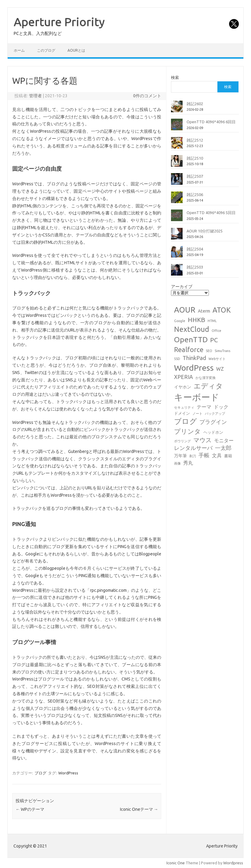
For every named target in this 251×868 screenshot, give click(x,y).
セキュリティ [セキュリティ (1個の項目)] (184, 407)
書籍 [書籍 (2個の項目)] (228, 456)
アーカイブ (182, 287)
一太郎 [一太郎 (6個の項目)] (223, 448)
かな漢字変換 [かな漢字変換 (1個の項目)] (206, 378)
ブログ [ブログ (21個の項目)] (186, 421)
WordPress (68, 773)
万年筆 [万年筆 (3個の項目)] (180, 456)
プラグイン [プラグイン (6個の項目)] (213, 422)
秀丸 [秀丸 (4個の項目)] (188, 463)
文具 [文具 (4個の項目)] (217, 455)
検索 (175, 77)
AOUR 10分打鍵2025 (205, 231)
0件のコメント (147, 96)
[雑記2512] (177, 145)
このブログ (46, 50)
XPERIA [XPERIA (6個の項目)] (184, 377)
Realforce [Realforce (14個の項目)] (189, 350)
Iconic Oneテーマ (139, 809)
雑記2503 (195, 267)
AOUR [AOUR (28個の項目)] (185, 310)
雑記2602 (195, 104)
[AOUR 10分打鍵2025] (177, 236)
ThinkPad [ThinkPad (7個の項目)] (194, 358)
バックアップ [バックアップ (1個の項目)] (215, 414)
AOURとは (76, 50)
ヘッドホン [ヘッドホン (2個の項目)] (213, 432)
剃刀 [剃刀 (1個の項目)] (193, 456)
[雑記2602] (177, 109)
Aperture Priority (59, 22)
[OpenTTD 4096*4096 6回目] (177, 127)
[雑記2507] (177, 181)
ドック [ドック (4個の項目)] (221, 407)
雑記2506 (195, 195)
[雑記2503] (177, 272)
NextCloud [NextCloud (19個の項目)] (192, 329)
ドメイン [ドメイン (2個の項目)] (182, 413)
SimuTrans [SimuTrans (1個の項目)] (222, 351)
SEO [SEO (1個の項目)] (209, 351)
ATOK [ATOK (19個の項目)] (222, 310)
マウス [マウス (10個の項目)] (202, 440)
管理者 (35, 96)
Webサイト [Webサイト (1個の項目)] (217, 359)
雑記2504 (195, 249)
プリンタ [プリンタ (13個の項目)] (187, 431)
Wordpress (233, 863)
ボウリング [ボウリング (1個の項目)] (182, 441)
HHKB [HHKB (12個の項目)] (196, 320)
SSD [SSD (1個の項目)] (177, 359)
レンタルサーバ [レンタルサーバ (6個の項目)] (193, 448)
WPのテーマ (30, 809)
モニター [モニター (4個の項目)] (224, 440)
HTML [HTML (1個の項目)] (212, 321)
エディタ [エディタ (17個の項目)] (208, 386)
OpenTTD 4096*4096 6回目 (211, 122)
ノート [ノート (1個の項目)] (197, 414)
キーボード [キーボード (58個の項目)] (197, 397)
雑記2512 (195, 140)
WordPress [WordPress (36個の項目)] (194, 368)
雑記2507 (195, 176)
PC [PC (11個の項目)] (214, 340)
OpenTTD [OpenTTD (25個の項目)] (191, 339)
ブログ (40, 773)
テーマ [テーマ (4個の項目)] (204, 407)
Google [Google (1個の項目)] (180, 321)
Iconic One (176, 863)
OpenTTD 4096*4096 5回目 (211, 213)
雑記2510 (195, 158)
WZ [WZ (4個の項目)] (220, 369)
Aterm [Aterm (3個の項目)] (204, 311)
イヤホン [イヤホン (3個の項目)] (183, 387)
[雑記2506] (177, 200)
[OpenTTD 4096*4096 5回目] (177, 218)
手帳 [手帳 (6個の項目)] (204, 455)
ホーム (19, 50)
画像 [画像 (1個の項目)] (177, 463)
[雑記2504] (177, 254)
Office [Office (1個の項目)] (216, 331)
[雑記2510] (177, 163)
